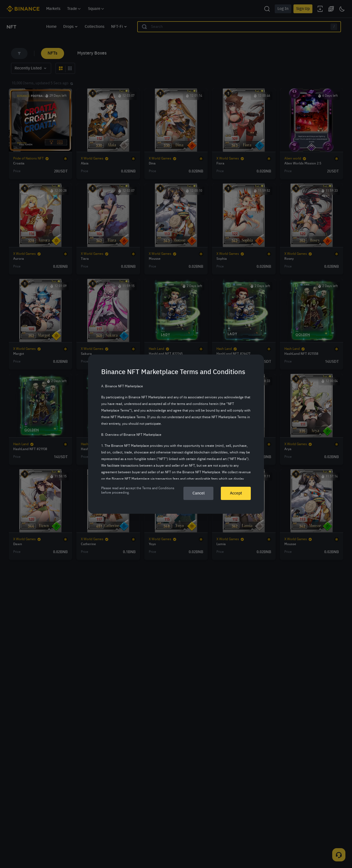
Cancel (199, 493)
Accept (236, 493)
